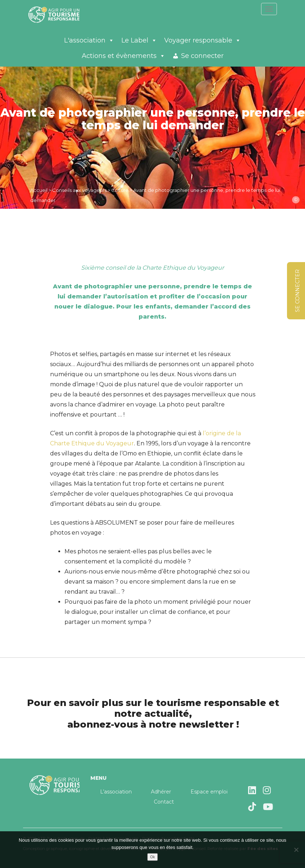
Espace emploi (209, 792)
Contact (164, 802)
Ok (152, 857)
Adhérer (161, 792)
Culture (120, 190)
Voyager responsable (203, 40)
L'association (89, 40)
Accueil (39, 190)
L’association (116, 792)
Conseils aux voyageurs (79, 190)
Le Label (139, 40)
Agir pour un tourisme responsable (63, 14)
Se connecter (202, 56)
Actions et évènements (124, 56)
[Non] (296, 850)
